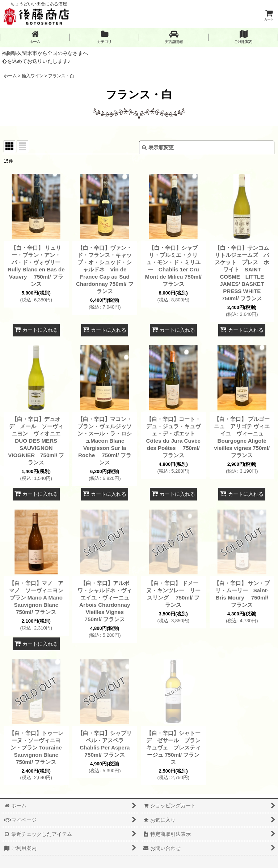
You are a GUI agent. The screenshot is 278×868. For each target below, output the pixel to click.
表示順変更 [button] (158, 147)
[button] (174, 37)
